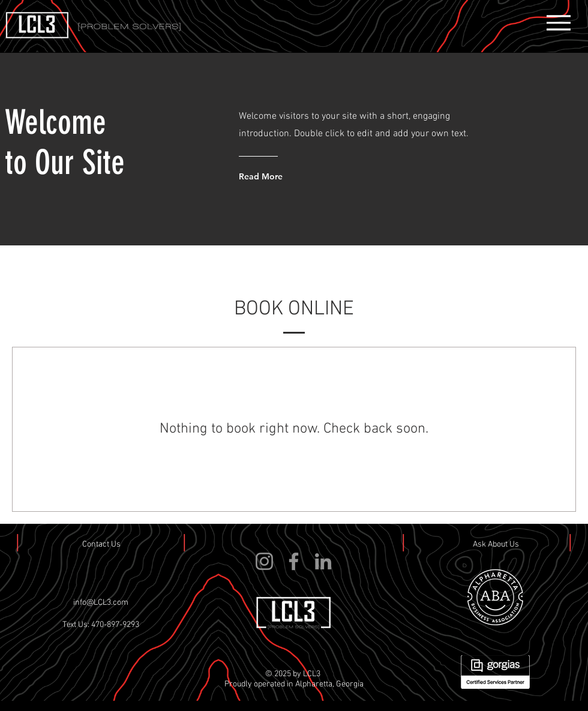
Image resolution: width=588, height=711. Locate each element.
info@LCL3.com (101, 603)
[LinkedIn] (323, 561)
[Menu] (558, 22)
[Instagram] (264, 561)
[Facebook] (294, 561)
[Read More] (287, 176)
